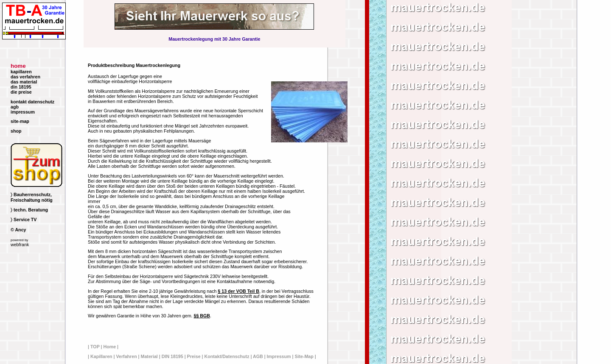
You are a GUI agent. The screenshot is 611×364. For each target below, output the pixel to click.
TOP (95, 347)
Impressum (279, 356)
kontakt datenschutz (32, 102)
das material (24, 82)
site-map (20, 121)
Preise (194, 356)
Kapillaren (101, 356)
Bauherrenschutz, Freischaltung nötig (32, 197)
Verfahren (126, 356)
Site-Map (304, 356)
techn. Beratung (31, 210)
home (18, 66)
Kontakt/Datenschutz (227, 356)
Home (109, 347)
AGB (258, 356)
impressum (23, 112)
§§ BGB (202, 316)
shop (16, 131)
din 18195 (21, 87)
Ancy (20, 230)
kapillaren (21, 72)
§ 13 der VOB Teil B (238, 291)
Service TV (25, 220)
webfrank (20, 245)
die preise (21, 92)
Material (149, 356)
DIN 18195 (172, 356)
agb (15, 107)
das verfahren (25, 77)
